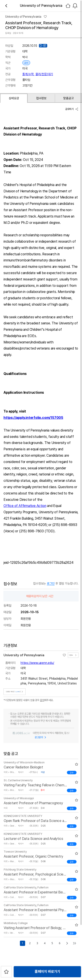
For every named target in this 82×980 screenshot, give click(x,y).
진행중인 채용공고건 (15, 692)
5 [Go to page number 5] (52, 943)
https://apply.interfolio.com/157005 (33, 418)
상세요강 (14, 98)
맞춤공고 (68, 98)
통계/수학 (28, 74)
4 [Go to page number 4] (45, 943)
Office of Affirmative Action (25, 506)
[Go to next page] (67, 943)
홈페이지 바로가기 (47, 972)
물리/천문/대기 (44, 74)
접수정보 (41, 98)
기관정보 (73, 655)
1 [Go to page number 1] (22, 943)
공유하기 (72, 109)
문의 (42, 700)
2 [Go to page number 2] (30, 943)
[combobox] (75, 6)
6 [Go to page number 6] (59, 943)
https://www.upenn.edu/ (37, 663)
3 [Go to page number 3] (37, 943)
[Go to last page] (75, 943)
